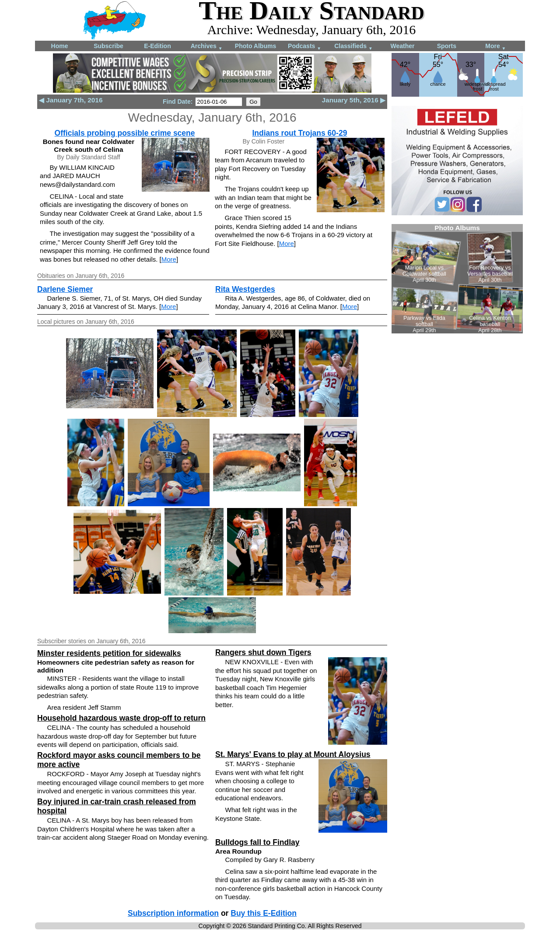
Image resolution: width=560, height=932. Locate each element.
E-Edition (157, 46)
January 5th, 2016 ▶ (354, 100)
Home (60, 46)
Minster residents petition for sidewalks (109, 653)
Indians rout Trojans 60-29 (300, 133)
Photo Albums (255, 46)
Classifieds (353, 47)
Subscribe (108, 46)
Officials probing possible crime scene (125, 133)
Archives (207, 47)
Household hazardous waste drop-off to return (121, 718)
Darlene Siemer (65, 289)
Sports (447, 46)
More (495, 47)
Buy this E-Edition (264, 913)
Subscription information (173, 913)
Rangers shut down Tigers (263, 652)
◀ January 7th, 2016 (71, 100)
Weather (403, 46)
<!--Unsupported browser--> (457, 279)
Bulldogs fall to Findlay (257, 842)
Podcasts (304, 47)
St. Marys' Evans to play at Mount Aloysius (293, 754)
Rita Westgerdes (245, 289)
